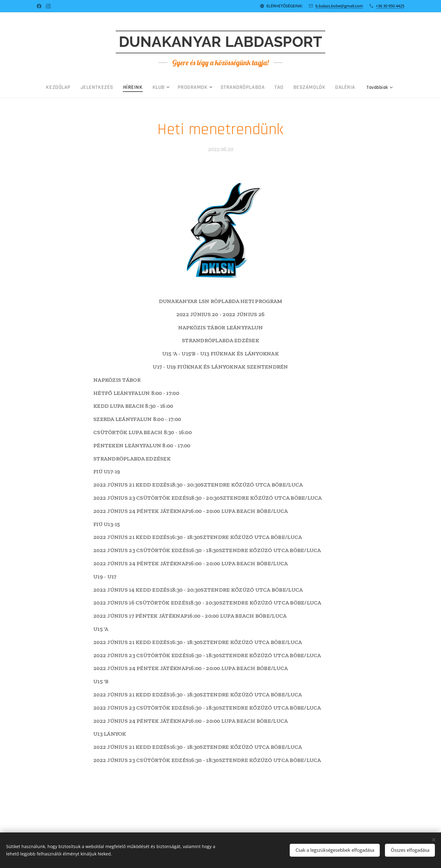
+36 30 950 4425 (390, 6)
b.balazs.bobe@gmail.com (339, 6)
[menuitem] (86, 87)
